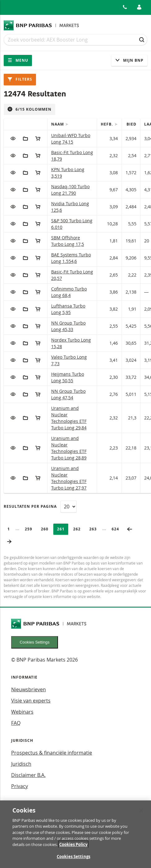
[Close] (141, 813)
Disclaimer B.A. (28, 775)
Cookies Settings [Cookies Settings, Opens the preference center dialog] (73, 860)
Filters (20, 79)
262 (79, 529)
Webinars (22, 712)
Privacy (20, 786)
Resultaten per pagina (30, 506)
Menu (18, 60)
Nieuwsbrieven (29, 689)
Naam (58, 124)
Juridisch (21, 764)
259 (30, 529)
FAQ (16, 723)
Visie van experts (31, 701)
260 (47, 529)
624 (117, 529)
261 (63, 529)
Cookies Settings (35, 642)
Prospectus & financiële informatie (52, 753)
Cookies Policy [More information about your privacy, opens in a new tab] (73, 847)
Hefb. (107, 124)
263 (95, 529)
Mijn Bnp (129, 60)
